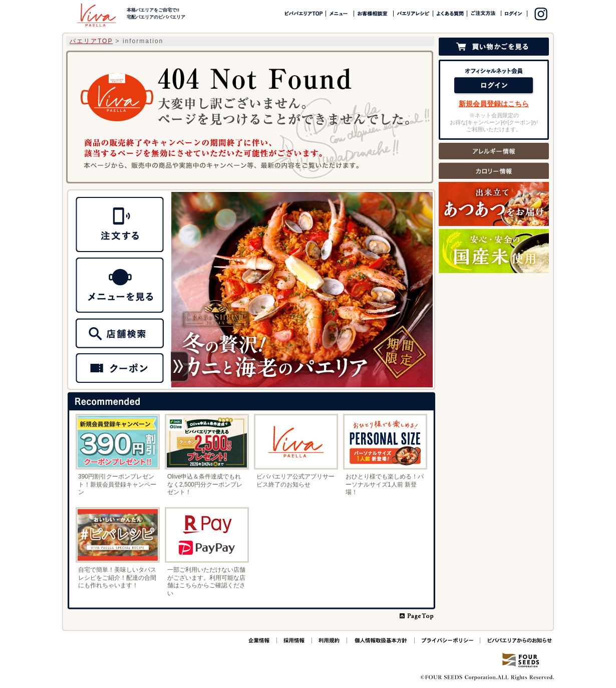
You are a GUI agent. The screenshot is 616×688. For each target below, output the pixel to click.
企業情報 (259, 640)
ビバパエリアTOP (303, 14)
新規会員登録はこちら (494, 104)
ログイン (514, 14)
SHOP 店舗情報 (120, 285)
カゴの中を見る (494, 47)
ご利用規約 (329, 640)
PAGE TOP (417, 616)
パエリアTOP (91, 41)
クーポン (120, 368)
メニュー (340, 14)
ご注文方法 (484, 13)
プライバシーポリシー (447, 640)
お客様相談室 (374, 14)
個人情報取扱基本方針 (380, 640)
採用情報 (294, 640)
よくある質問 (450, 14)
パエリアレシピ (413, 14)
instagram (541, 14)
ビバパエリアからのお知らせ (519, 640)
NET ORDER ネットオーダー (120, 225)
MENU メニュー (120, 333)
